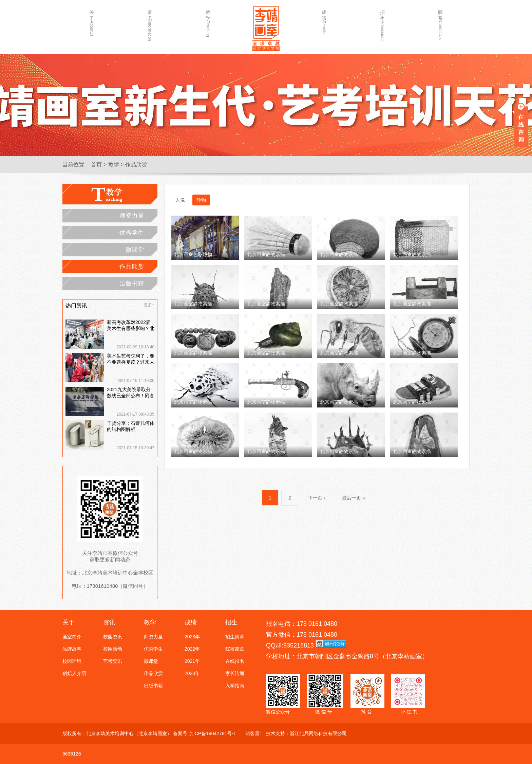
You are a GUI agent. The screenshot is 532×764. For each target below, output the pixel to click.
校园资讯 (113, 637)
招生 (382, 23)
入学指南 (235, 686)
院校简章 (235, 649)
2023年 (192, 637)
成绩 (324, 22)
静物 (201, 200)
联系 (440, 23)
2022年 (192, 649)
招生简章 (235, 637)
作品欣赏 (136, 165)
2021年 (192, 661)
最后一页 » (354, 498)
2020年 (192, 673)
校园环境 (72, 661)
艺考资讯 (113, 661)
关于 (92, 23)
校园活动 (113, 649)
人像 (180, 200)
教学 (208, 23)
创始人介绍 (74, 673)
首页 (96, 165)
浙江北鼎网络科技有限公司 (318, 733)
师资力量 (132, 216)
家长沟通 (235, 673)
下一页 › (317, 498)
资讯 (150, 23)
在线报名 (235, 661)
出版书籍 (132, 284)
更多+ (149, 305)
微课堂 (135, 250)
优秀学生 (132, 233)
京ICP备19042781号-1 (212, 733)
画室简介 (72, 637)
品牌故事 (72, 649)
